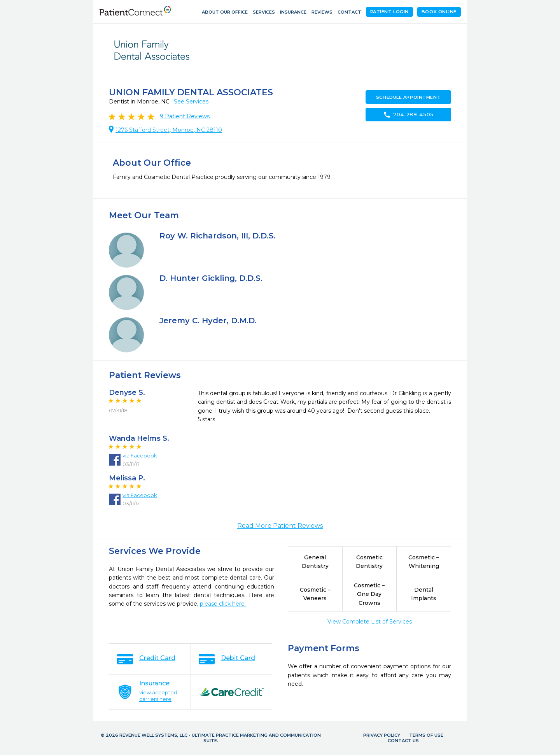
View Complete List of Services (370, 622)
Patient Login (389, 12)
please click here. (223, 604)
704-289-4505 (408, 115)
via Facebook (140, 455)
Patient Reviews (185, 116)
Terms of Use (426, 735)
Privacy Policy (382, 735)
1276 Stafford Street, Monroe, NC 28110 (169, 130)
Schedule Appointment (408, 97)
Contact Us (403, 741)
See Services (191, 102)
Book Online (439, 12)
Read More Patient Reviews (280, 526)
